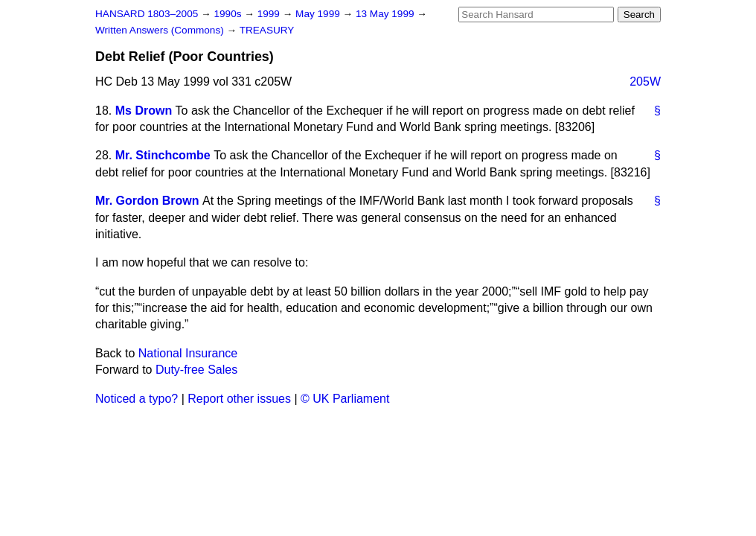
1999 (270, 14)
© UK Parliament (345, 399)
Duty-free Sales (196, 370)
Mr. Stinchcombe (163, 155)
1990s (229, 14)
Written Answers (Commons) (161, 30)
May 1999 (319, 14)
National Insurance (188, 353)
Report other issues (239, 399)
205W (645, 82)
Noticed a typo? (137, 399)
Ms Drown (144, 111)
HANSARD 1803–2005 (147, 14)
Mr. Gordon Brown (147, 201)
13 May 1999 (386, 14)
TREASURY (267, 30)
